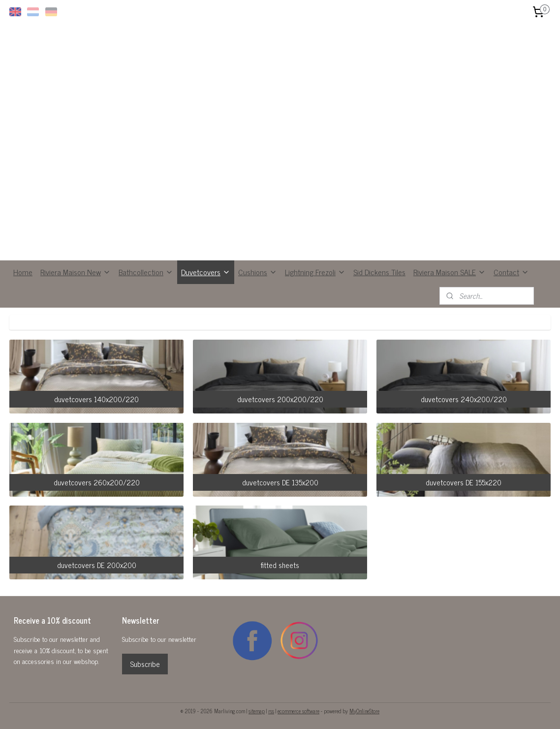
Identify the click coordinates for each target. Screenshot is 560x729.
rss (271, 711)
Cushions (258, 272)
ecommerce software (298, 711)
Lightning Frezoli (315, 272)
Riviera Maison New (76, 272)
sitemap (257, 711)
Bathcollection (146, 272)
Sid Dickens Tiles (379, 272)
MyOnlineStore (364, 711)
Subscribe (145, 664)
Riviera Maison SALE (450, 272)
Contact (511, 272)
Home (23, 272)
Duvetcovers (206, 272)
